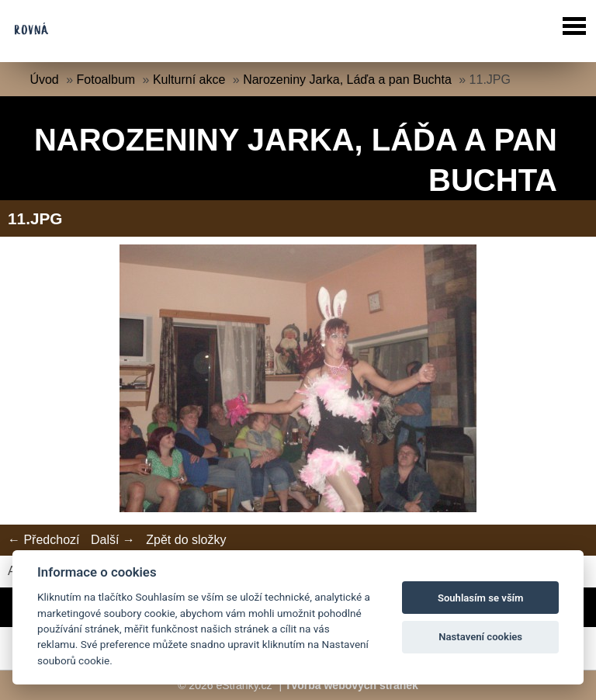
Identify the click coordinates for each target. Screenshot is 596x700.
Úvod (44, 80)
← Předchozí (43, 540)
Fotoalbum (106, 80)
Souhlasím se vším (481, 598)
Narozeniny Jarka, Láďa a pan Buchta (347, 80)
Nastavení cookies (480, 637)
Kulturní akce (189, 80)
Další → (113, 540)
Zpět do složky (186, 540)
